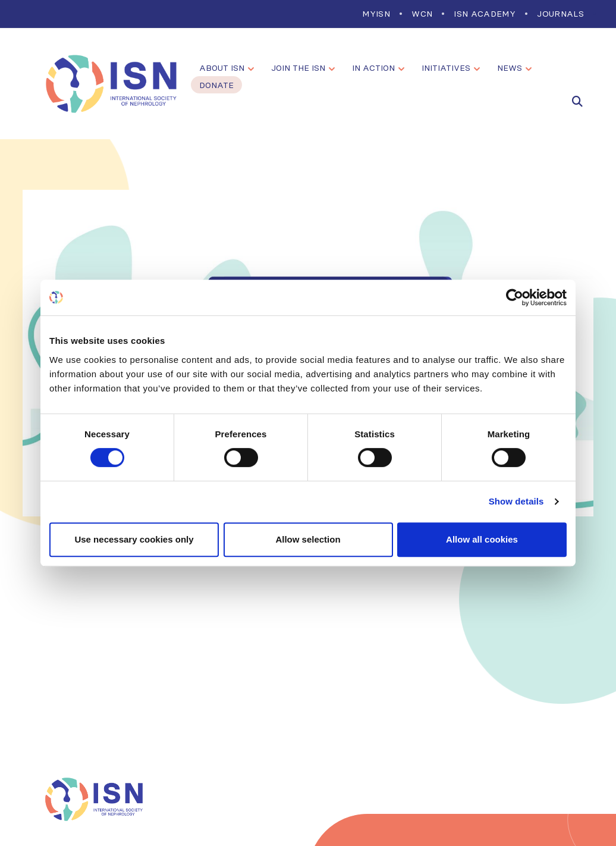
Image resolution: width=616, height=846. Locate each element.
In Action (373, 68)
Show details (516, 501)
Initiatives (446, 68)
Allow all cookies (482, 539)
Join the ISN (298, 68)
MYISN (376, 14)
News (510, 68)
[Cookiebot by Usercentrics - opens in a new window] (515, 297)
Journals (560, 14)
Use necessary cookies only (134, 539)
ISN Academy (485, 14)
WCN (422, 14)
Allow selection (308, 539)
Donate (216, 85)
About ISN (222, 68)
